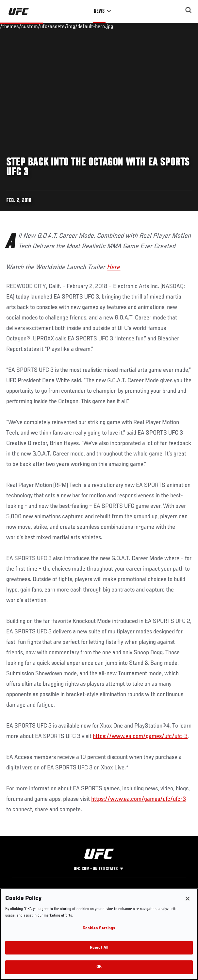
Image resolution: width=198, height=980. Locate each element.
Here (114, 267)
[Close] (188, 899)
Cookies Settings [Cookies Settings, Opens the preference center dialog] (99, 928)
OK (99, 967)
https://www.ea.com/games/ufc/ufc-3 (140, 736)
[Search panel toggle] (189, 10)
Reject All (99, 948)
